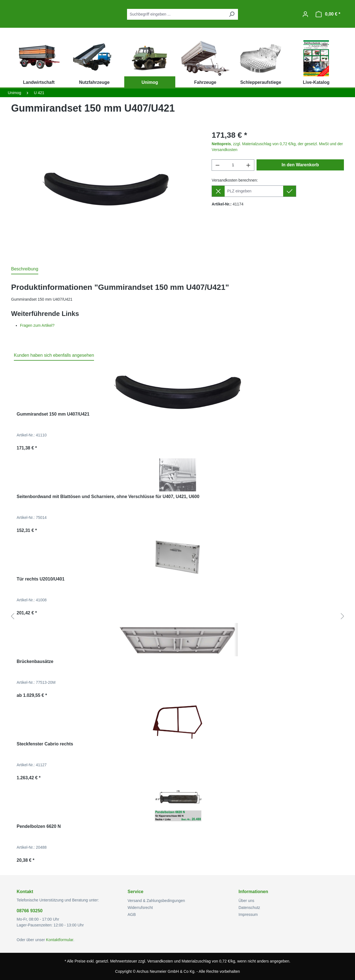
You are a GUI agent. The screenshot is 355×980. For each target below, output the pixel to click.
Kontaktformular (60, 940)
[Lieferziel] (254, 191)
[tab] (25, 269)
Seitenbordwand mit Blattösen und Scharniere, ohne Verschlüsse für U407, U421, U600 (108, 497)
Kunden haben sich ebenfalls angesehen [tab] (54, 355)
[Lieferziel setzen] (290, 191)
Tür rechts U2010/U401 (41, 579)
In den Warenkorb (300, 165)
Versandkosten (160, 961)
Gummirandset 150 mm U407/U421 (53, 414)
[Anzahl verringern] (217, 165)
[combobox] (176, 14)
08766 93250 (30, 911)
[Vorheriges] (12, 616)
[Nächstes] (343, 616)
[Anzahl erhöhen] (248, 165)
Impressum (248, 914)
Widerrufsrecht (140, 908)
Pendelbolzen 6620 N (39, 826)
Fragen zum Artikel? (37, 325)
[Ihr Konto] (305, 14)
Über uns (246, 901)
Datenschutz (249, 908)
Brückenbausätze (35, 661)
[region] (106, 189)
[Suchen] (232, 14)
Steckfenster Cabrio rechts (45, 744)
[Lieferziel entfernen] (218, 191)
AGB (132, 914)
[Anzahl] (233, 165)
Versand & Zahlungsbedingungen (156, 901)
